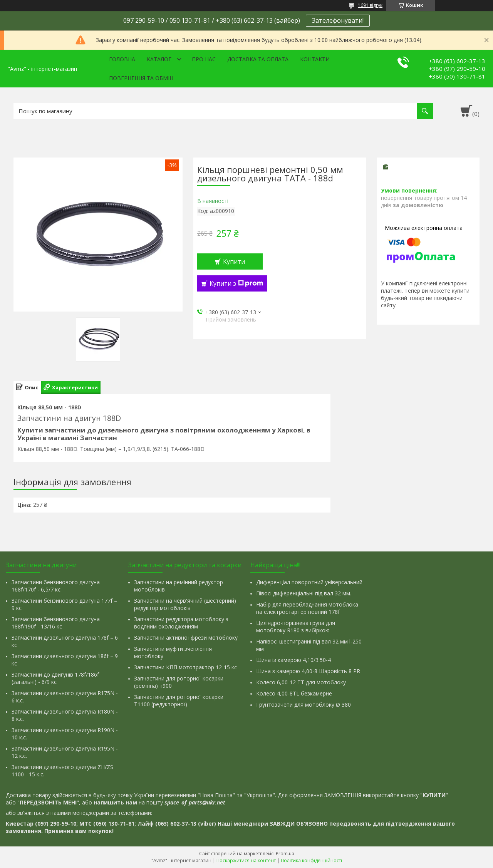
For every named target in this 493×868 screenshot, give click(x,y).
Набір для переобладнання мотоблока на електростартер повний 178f (307, 608)
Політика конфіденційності (311, 860)
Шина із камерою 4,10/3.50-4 (293, 660)
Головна (122, 59)
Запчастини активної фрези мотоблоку (186, 638)
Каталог (159, 59)
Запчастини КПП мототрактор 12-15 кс (185, 667)
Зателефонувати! (338, 20)
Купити (234, 261)
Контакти (315, 59)
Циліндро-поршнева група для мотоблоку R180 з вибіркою (296, 627)
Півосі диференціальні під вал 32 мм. (304, 593)
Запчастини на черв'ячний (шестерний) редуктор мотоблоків (185, 604)
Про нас (204, 59)
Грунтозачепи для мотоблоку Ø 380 (304, 705)
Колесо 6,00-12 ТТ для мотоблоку (301, 682)
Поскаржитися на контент (246, 860)
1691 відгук (370, 5)
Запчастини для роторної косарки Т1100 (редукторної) (179, 700)
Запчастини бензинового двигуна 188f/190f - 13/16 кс (56, 623)
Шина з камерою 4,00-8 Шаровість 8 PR (308, 671)
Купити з (236, 283)
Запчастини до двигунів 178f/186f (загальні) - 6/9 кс (55, 678)
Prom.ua (285, 854)
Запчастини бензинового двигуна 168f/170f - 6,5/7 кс (56, 586)
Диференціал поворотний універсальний (309, 582)
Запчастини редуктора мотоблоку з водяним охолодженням (181, 623)
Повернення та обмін (141, 78)
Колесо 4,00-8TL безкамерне (294, 693)
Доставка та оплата (258, 59)
